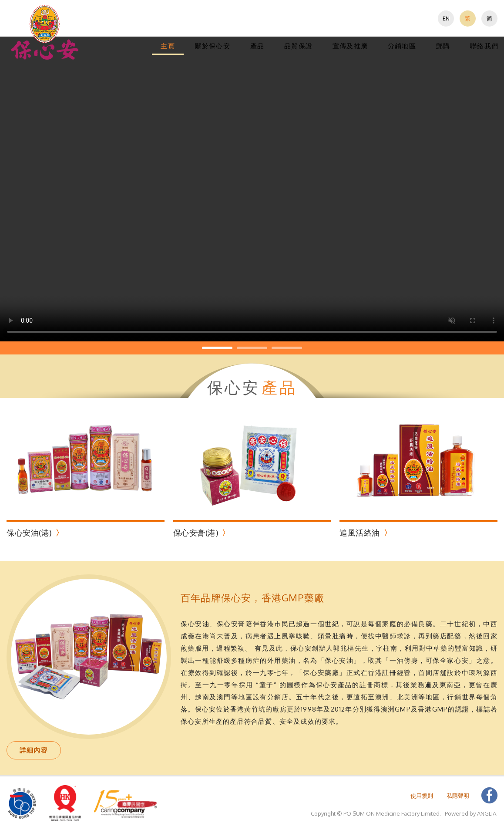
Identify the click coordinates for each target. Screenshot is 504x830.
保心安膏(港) (196, 533)
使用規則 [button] (422, 796)
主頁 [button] (168, 46)
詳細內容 (34, 750)
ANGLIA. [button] (487, 813)
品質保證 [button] (298, 46)
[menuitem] (446, 19)
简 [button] (489, 18)
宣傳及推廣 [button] (350, 46)
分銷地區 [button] (402, 46)
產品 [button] (257, 46)
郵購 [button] (443, 46)
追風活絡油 (360, 533)
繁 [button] (468, 18)
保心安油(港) (29, 533)
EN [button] (446, 18)
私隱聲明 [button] (458, 796)
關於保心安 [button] (213, 46)
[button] (45, 32)
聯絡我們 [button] (484, 46)
